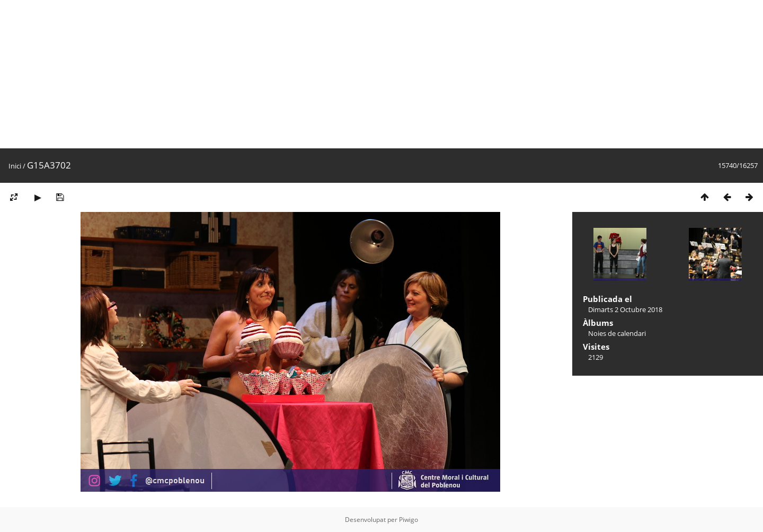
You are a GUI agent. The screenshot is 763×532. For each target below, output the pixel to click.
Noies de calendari (617, 333)
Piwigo (409, 520)
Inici (15, 166)
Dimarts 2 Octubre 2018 (625, 309)
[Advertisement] (318, 74)
